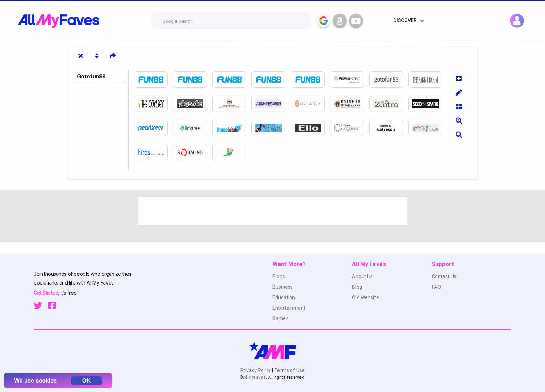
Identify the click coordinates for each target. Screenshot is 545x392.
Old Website (365, 297)
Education (284, 297)
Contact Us (444, 276)
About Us (362, 276)
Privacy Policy (256, 370)
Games (281, 318)
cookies (46, 381)
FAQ (436, 287)
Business (283, 287)
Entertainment (289, 308)
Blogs (279, 276)
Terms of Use (289, 370)
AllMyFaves (254, 377)
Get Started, (47, 293)
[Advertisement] (272, 211)
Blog (357, 287)
